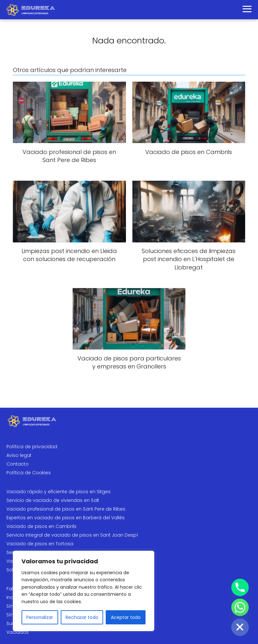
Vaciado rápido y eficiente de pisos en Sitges (58, 492)
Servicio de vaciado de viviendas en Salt (53, 500)
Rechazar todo (82, 617)
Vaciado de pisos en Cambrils (41, 526)
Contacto (18, 464)
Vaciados (18, 632)
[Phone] (240, 587)
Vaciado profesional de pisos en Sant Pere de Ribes (66, 509)
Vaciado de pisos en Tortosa (40, 544)
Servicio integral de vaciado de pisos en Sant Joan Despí (72, 535)
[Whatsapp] (240, 607)
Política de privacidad (32, 447)
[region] (84, 591)
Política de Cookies (29, 473)
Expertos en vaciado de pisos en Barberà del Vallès (66, 518)
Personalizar (40, 617)
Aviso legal (19, 455)
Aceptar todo (126, 617)
